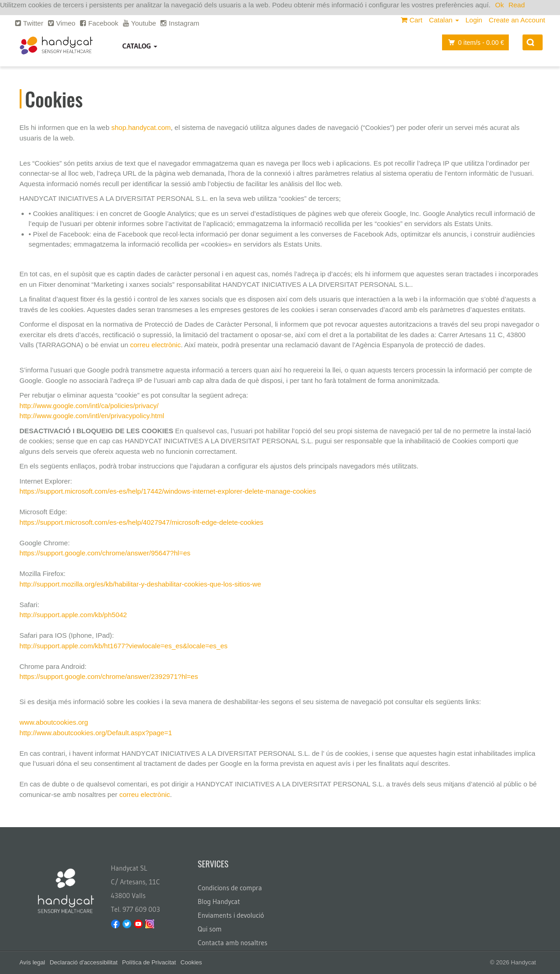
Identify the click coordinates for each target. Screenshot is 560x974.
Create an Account (517, 20)
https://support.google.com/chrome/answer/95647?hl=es (105, 553)
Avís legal (32, 962)
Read (517, 5)
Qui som (210, 929)
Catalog (140, 46)
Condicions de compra (230, 888)
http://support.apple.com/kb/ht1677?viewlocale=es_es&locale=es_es (124, 646)
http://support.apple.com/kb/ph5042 (73, 615)
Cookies (191, 962)
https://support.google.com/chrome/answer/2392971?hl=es (109, 676)
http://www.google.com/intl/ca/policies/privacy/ (89, 406)
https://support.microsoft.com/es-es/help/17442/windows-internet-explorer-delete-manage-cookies (168, 491)
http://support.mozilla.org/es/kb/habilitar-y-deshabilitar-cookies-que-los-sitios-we (141, 584)
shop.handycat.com (141, 127)
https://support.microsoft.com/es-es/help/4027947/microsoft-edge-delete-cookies (142, 522)
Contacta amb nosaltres (233, 943)
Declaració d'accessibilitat (84, 962)
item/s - (474, 42)
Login (474, 20)
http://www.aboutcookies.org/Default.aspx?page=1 (96, 733)
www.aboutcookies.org (54, 722)
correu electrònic (156, 345)
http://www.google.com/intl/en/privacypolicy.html (92, 416)
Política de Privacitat (149, 962)
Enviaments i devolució (231, 915)
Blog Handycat (219, 901)
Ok (499, 5)
